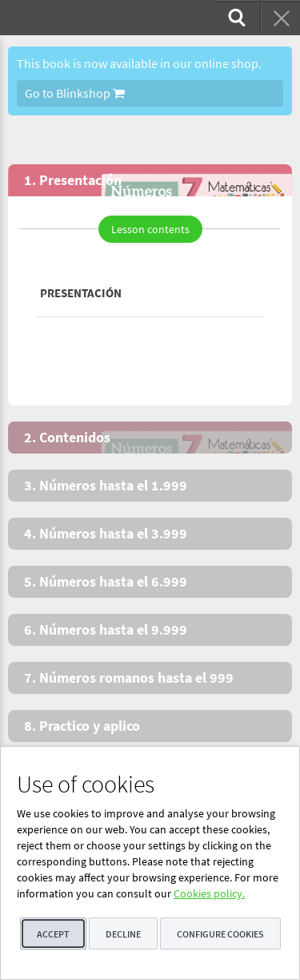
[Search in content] (235, 18)
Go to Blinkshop (75, 93)
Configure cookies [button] (220, 934)
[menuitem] (235, 18)
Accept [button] (53, 934)
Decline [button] (123, 934)
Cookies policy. (209, 893)
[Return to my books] (280, 18)
